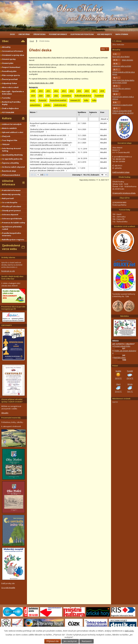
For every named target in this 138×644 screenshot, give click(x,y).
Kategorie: (34, 87)
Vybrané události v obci (13, 132)
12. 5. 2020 (82, 135)
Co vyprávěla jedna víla (12, 159)
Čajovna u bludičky (10, 163)
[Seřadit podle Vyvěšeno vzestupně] (79, 114)
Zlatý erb (6, 136)
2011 (48, 91)
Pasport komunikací (11, 67)
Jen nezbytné (70, 641)
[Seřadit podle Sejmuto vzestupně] (91, 114)
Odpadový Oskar (10, 83)
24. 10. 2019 (82, 158)
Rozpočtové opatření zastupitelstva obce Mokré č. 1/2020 (50, 124)
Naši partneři (8, 198)
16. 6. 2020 (82, 129)
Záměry (47, 105)
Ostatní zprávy (9, 59)
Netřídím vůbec (120, 358)
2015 (79, 91)
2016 (87, 91)
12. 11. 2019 (82, 149)
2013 (64, 91)
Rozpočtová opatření (58, 100)
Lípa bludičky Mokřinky (12, 155)
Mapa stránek (122, 34)
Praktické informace (11, 190)
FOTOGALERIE (8, 112)
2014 (71, 91)
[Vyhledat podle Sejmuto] (94, 119)
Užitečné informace (9, 183)
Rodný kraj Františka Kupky (11, 103)
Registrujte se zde (8, 271)
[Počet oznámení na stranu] (104, 175)
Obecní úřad (24, 34)
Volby (86, 100)
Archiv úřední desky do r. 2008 (41, 83)
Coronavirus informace (12, 51)
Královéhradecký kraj (83, 96)
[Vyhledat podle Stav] (104, 119)
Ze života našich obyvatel (13, 167)
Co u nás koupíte (10, 202)
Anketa (115, 341)
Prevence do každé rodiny (14, 223)
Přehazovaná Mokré (11, 175)
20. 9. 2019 (82, 162)
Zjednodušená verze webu (11, 247)
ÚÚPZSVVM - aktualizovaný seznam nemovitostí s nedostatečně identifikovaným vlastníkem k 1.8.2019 (53, 163)
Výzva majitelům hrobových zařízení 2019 (49, 158)
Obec (5, 41)
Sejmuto (93, 112)
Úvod (12, 34)
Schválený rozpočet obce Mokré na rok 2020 (50, 135)
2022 (56, 96)
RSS (105, 49)
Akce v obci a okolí (10, 87)
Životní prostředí (10, 79)
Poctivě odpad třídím (122, 346)
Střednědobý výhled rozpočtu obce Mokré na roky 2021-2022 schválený (53, 154)
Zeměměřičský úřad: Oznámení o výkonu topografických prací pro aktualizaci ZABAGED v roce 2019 (53, 169)
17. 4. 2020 (82, 139)
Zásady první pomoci (11, 210)
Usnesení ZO (75, 100)
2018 (102, 91)
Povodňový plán (9, 71)
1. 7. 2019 (81, 168)
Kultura (7, 118)
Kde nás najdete (105, 34)
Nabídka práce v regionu (13, 240)
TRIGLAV (6, 144)
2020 (41, 96)
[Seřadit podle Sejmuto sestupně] (91, 115)
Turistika (6, 98)
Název (33, 112)
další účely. (129, 631)
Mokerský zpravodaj (11, 194)
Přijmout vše (53, 641)
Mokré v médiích (9, 128)
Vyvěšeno (82, 112)
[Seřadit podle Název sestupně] (37, 113)
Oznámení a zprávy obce (13, 55)
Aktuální (103, 123)
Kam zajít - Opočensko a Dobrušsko (13, 93)
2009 (33, 91)
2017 (94, 91)
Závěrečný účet (60, 105)
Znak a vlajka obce (10, 108)
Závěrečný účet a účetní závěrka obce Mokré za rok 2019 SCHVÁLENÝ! (51, 131)
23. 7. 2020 (82, 123)
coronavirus (66, 96)
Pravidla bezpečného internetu (12, 234)
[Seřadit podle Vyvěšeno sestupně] (79, 115)
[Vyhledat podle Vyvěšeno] (83, 119)
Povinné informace (58, 34)
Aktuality (6, 47)
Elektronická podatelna (82, 34)
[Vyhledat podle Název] (53, 119)
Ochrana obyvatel (10, 215)
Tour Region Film (10, 140)
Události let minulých (12, 124)
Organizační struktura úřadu (124, 193)
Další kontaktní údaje (121, 172)
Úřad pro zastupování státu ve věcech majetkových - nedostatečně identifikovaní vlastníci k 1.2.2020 (51, 144)
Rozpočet (43, 100)
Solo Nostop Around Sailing (11, 150)
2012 (56, 91)
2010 (41, 91)
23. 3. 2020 (82, 143)
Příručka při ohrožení (12, 206)
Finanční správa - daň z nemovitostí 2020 (48, 139)
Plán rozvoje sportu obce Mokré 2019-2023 (49, 149)
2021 (48, 96)
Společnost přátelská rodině (12, 228)
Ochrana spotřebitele (12, 219)
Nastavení (87, 641)
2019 (33, 96)
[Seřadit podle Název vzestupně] (37, 112)
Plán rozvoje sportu (11, 75)
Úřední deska (39, 34)
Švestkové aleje (9, 171)
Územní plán (8, 63)
